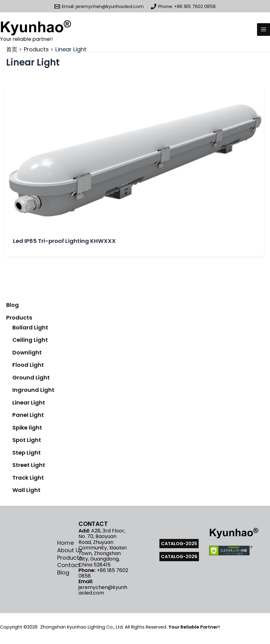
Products (19, 318)
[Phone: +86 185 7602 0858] (184, 6)
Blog (13, 305)
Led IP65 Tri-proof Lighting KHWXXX (64, 241)
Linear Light (29, 402)
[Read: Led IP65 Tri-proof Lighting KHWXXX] (135, 158)
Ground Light (31, 377)
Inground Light (33, 390)
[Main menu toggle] (264, 30)
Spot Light (27, 440)
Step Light (27, 453)
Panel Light (28, 415)
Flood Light (28, 365)
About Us (70, 550)
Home (65, 543)
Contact (69, 565)
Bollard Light (30, 327)
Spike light (27, 428)
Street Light (29, 465)
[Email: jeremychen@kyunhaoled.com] (99, 6)
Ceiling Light (30, 340)
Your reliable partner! (26, 39)
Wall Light (26, 490)
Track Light (28, 478)
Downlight (27, 352)
